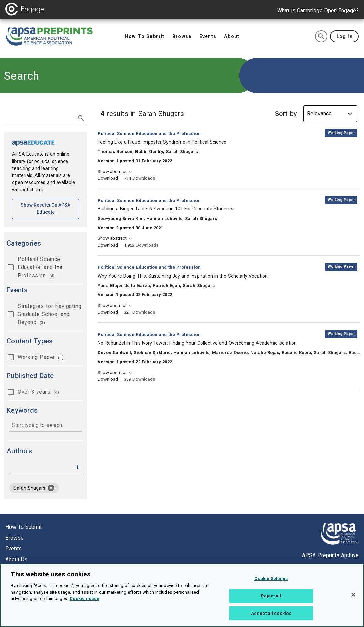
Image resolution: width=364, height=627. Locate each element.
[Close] (353, 598)
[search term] (39, 117)
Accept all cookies (271, 616)
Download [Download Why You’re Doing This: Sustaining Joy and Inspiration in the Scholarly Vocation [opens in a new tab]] (108, 312)
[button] (78, 467)
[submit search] (81, 118)
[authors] (41, 467)
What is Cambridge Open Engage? (318, 11)
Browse (14, 538)
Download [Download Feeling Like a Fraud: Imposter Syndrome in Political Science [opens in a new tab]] (108, 178)
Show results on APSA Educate (50, 209)
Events (13, 549)
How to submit (24, 527)
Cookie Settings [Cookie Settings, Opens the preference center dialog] (271, 582)
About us (16, 559)
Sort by (286, 114)
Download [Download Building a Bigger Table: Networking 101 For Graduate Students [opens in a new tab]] (108, 245)
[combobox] (45, 426)
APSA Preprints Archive (330, 555)
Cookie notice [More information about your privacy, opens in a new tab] (85, 602)
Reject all (271, 599)
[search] (321, 36)
